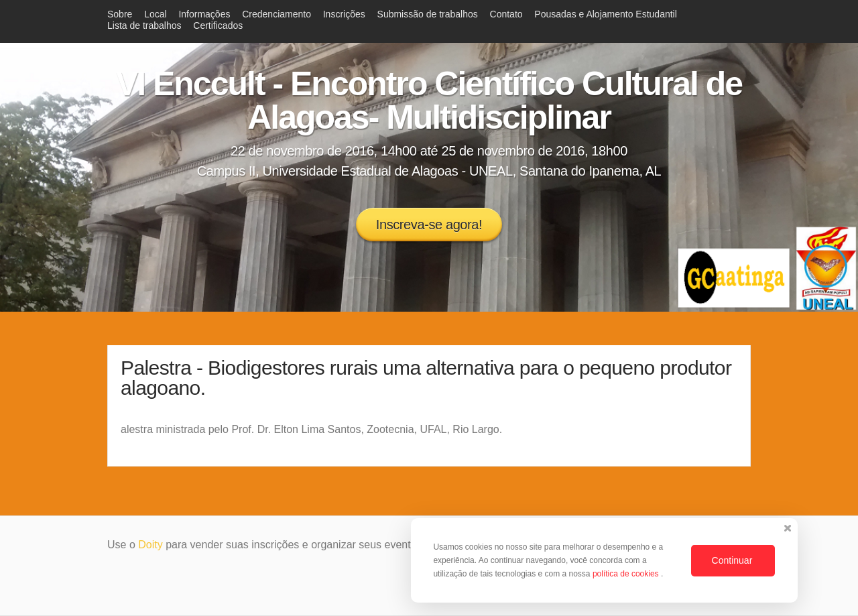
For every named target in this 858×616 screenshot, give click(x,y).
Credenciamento (277, 14)
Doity (150, 545)
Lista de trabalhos (144, 25)
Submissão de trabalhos (428, 14)
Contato (506, 14)
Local (155, 14)
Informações (204, 14)
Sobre (120, 14)
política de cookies (627, 574)
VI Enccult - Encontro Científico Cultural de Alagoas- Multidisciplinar (429, 101)
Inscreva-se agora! (429, 225)
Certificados (218, 25)
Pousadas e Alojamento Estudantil (605, 14)
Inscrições (344, 14)
